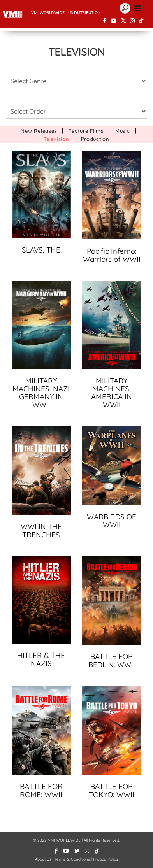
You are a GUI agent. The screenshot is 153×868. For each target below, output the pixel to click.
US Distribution (84, 12)
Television (56, 139)
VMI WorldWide (48, 12)
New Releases (39, 131)
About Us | (45, 859)
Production (95, 139)
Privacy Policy (106, 859)
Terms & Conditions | (74, 859)
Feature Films (86, 131)
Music (123, 131)
